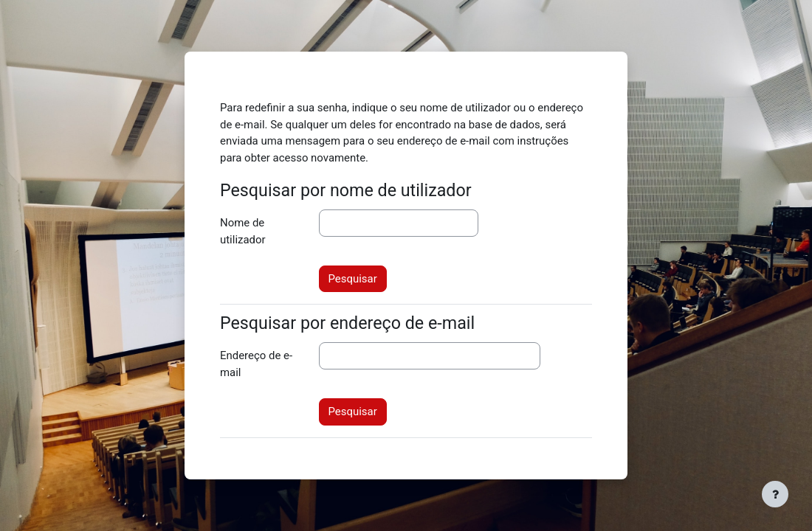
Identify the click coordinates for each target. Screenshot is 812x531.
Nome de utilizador (243, 231)
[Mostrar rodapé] (775, 494)
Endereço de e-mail (256, 364)
